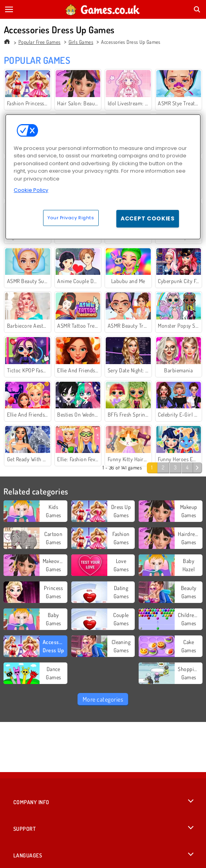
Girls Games (81, 42)
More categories (103, 699)
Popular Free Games (40, 42)
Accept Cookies (148, 218)
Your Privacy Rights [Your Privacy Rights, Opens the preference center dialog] (71, 218)
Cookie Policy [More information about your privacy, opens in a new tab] (31, 190)
